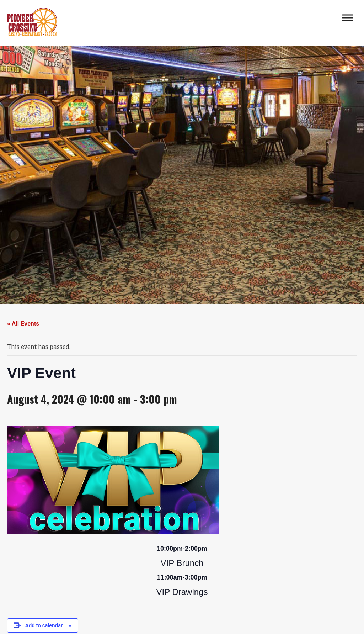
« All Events (23, 324)
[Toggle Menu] (348, 18)
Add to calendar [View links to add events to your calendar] (44, 625)
